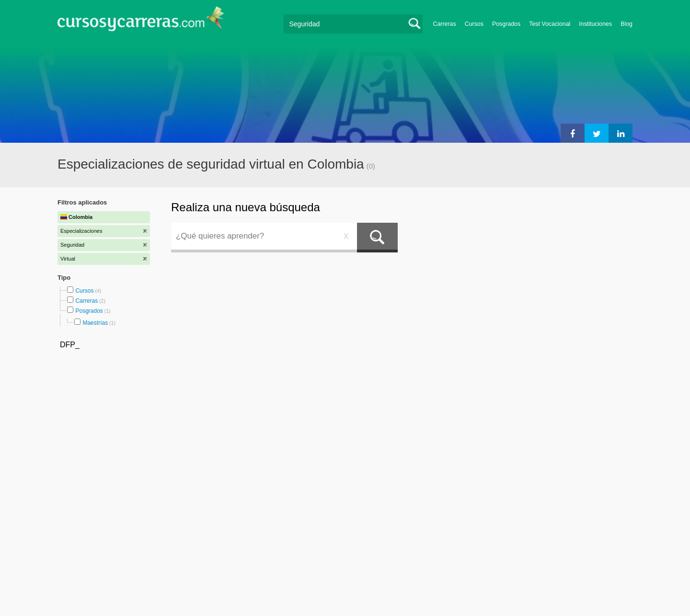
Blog (627, 24)
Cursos (474, 24)
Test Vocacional (550, 24)
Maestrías (95, 323)
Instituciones (595, 24)
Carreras (445, 24)
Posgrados (506, 24)
